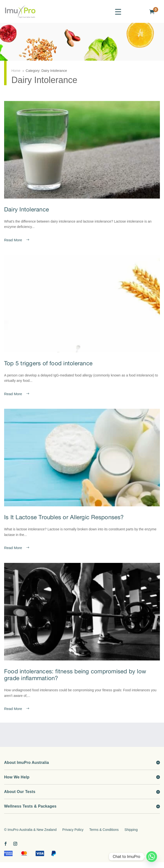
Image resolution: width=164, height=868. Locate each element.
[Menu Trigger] (118, 12)
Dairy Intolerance (27, 209)
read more (13, 240)
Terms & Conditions (104, 830)
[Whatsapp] (152, 857)
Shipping (131, 830)
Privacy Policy (73, 830)
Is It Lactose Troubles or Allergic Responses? (64, 517)
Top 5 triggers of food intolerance (48, 363)
